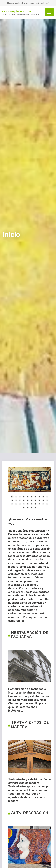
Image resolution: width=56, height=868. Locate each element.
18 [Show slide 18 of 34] (39, 501)
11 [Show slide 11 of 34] (12, 501)
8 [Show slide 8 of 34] (39, 497)
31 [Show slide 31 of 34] (24, 508)
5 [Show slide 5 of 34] (28, 497)
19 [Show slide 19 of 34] (43, 501)
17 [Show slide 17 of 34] (35, 501)
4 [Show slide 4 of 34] (24, 497)
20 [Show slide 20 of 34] (47, 501)
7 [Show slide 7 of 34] (35, 497)
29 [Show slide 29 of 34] (43, 504)
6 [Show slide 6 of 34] (32, 497)
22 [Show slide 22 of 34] (16, 504)
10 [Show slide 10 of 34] (47, 497)
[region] (29, 490)
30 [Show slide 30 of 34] (47, 504)
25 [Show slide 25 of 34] (28, 504)
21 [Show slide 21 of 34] (12, 504)
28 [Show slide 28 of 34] (39, 504)
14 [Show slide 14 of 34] (24, 501)
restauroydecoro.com (17, 11)
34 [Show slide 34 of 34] (35, 508)
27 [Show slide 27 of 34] (35, 504)
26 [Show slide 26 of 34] (32, 504)
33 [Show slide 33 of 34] (32, 508)
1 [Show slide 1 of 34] (12, 497)
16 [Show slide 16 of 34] (32, 501)
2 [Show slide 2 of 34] (16, 497)
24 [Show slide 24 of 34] (24, 504)
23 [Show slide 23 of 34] (20, 504)
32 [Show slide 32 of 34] (28, 508)
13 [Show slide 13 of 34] (20, 501)
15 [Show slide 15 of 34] (28, 501)
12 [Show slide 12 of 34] (16, 501)
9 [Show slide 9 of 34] (43, 497)
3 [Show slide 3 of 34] (20, 497)
